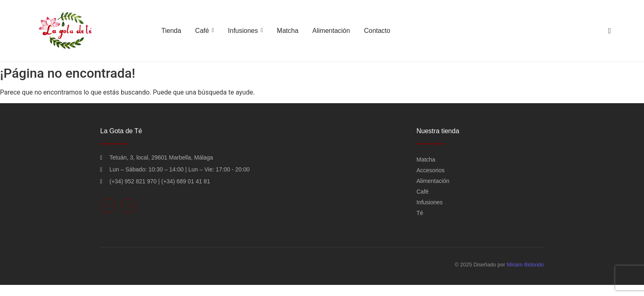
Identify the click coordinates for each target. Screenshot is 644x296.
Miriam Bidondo (525, 265)
